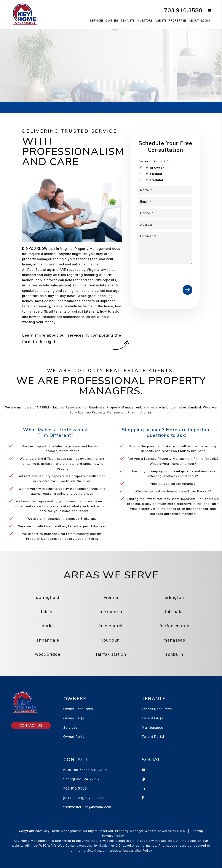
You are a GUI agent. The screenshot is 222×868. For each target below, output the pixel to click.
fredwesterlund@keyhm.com (87, 807)
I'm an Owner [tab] (154, 168)
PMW (181, 831)
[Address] (165, 225)
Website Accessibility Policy (131, 851)
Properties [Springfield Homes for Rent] (178, 21)
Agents (161, 21)
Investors (145, 21)
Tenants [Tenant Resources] (128, 21)
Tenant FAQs (152, 718)
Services (70, 727)
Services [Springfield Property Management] (97, 21)
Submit (170, 77)
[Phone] (165, 213)
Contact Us (31, 726)
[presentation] (167, 274)
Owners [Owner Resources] (112, 21)
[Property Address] (96, 77)
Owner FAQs (74, 718)
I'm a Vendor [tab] (154, 180)
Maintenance (152, 727)
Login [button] (206, 21)
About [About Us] (194, 21)
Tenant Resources (157, 709)
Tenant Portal (153, 737)
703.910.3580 (183, 10)
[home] (25, 14)
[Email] (165, 202)
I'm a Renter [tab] (153, 174)
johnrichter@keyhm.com (84, 798)
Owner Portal (74, 737)
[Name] (165, 190)
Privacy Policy (113, 836)
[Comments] (165, 248)
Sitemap (197, 831)
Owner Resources (78, 709)
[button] (207, 11)
